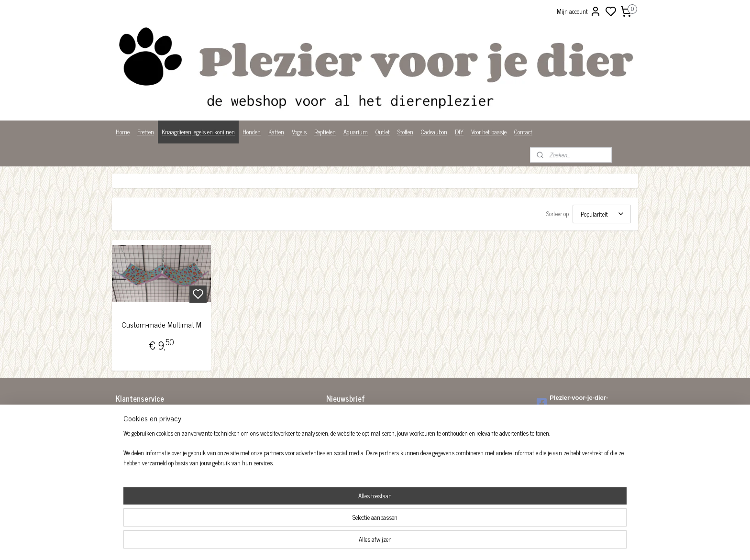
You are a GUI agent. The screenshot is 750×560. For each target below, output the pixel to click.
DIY (459, 132)
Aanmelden (347, 438)
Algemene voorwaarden (143, 416)
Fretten (146, 132)
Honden (252, 132)
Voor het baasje (489, 132)
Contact (523, 132)
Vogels (299, 132)
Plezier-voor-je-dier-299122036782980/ (572, 403)
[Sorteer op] (602, 214)
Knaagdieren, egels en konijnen (198, 132)
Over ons (126, 456)
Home (123, 132)
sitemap (408, 542)
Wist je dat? (130, 476)
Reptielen (325, 132)
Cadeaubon (434, 132)
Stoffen (405, 132)
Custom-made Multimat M (161, 324)
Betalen (125, 426)
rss (422, 542)
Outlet (383, 132)
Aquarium (356, 132)
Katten (276, 132)
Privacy (125, 466)
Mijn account (579, 11)
